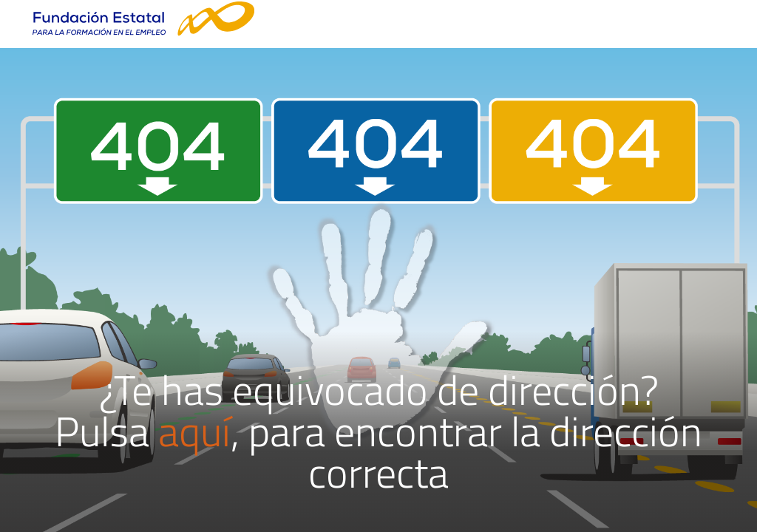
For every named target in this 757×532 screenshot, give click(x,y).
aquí (194, 431)
